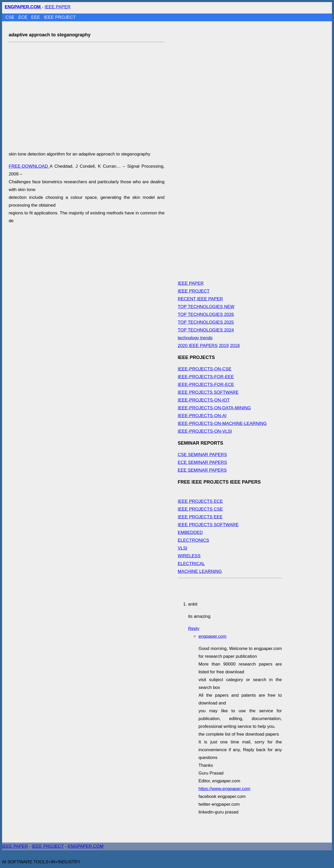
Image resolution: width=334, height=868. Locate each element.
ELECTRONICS (193, 540)
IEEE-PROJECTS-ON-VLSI (205, 431)
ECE (23, 17)
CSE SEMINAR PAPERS (202, 455)
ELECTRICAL (191, 564)
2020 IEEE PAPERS (198, 346)
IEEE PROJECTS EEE (200, 517)
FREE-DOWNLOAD (29, 166)
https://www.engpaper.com (224, 789)
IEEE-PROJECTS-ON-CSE (205, 369)
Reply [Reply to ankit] (194, 629)
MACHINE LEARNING (200, 571)
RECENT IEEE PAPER (200, 299)
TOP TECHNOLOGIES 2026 (206, 314)
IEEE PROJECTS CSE (200, 509)
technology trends (195, 338)
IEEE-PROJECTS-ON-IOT (204, 400)
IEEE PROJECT (60, 17)
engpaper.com (212, 636)
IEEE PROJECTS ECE (200, 501)
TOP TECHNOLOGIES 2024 (206, 330)
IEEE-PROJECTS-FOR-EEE (206, 377)
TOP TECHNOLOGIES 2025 (206, 322)
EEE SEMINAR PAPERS (202, 470)
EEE (36, 17)
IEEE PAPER (58, 7)
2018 (235, 346)
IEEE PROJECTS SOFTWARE (208, 392)
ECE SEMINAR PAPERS (202, 462)
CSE (11, 17)
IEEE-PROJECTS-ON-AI (202, 416)
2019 (224, 346)
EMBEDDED (190, 533)
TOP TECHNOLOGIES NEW (206, 307)
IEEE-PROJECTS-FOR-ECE (206, 385)
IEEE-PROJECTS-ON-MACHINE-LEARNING (222, 423)
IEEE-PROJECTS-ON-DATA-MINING (214, 408)
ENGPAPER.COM (86, 846)
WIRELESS (189, 556)
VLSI (182, 548)
